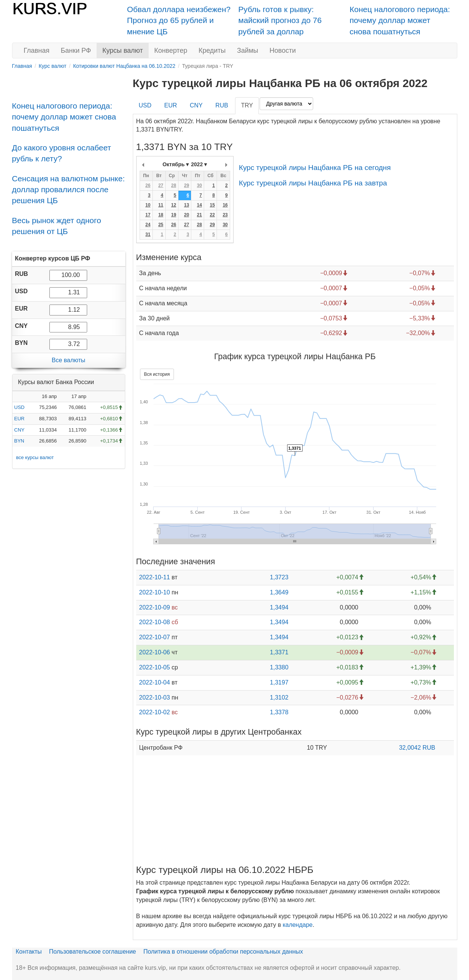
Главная (37, 51)
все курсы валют (35, 457)
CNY (19, 430)
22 (212, 215)
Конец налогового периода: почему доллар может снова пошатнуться (400, 20)
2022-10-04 (155, 682)
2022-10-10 (155, 592)
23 (225, 215)
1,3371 (279, 652)
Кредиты (212, 51)
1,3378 (279, 712)
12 (174, 205)
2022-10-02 (155, 712)
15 (212, 205)
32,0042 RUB (417, 748)
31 (148, 234)
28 (174, 185)
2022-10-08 (155, 622)
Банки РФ (76, 51)
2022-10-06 (155, 652)
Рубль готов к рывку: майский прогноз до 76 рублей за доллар (280, 20)
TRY (247, 105)
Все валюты (68, 360)
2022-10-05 (155, 667)
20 (187, 215)
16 (225, 205)
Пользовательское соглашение (92, 952)
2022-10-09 (155, 607)
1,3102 (279, 697)
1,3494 (279, 607)
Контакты (29, 952)
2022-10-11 (155, 577)
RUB (222, 105)
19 (174, 215)
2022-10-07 (155, 637)
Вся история (157, 374)
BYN (19, 441)
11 (161, 205)
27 (161, 185)
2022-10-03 (155, 697)
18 (161, 215)
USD (19, 407)
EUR (19, 419)
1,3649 (279, 592)
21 (199, 215)
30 (199, 185)
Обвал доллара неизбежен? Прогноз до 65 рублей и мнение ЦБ (179, 20)
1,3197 (279, 682)
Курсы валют (122, 51)
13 (187, 205)
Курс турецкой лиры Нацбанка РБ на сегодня (315, 168)
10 (148, 205)
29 (187, 185)
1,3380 (279, 667)
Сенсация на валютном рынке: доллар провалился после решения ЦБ (68, 190)
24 (148, 225)
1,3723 (279, 577)
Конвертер (171, 51)
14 (199, 205)
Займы (248, 51)
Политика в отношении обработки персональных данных (223, 952)
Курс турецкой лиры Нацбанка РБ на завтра (313, 183)
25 (161, 225)
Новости (283, 51)
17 (148, 215)
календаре (298, 925)
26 (148, 185)
